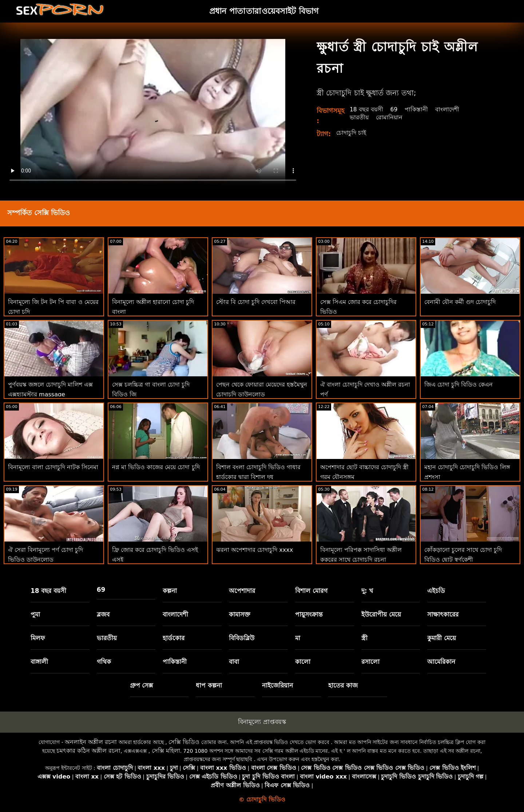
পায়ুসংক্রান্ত (309, 614)
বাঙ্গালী (39, 662)
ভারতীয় (359, 117)
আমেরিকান (441, 662)
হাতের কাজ (343, 685)
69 (394, 109)
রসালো (370, 662)
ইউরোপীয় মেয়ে (381, 614)
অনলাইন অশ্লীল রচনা (91, 742)
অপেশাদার (242, 591)
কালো (303, 662)
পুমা (35, 614)
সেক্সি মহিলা (166, 751)
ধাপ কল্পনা (209, 685)
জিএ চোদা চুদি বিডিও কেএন (458, 385)
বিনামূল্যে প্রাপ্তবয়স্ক (262, 722)
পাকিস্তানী (417, 109)
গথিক (104, 662)
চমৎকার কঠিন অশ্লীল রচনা (88, 751)
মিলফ (38, 638)
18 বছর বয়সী (367, 109)
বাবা (234, 662)
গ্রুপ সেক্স (142, 685)
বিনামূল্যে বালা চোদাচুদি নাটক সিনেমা (53, 467)
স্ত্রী (364, 638)
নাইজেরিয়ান (277, 685)
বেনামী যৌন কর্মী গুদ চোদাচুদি (460, 302)
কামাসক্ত (240, 614)
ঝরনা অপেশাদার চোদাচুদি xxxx (255, 550)
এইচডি (436, 591)
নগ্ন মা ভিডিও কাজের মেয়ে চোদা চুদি (156, 467)
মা (298, 638)
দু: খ (367, 591)
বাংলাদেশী (448, 109)
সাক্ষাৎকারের (443, 614)
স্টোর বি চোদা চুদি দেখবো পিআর (256, 302)
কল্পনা (170, 591)
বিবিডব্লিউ (242, 638)
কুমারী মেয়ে (442, 638)
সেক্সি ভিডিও (184, 742)
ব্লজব (103, 614)
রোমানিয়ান (389, 117)
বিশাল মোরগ (311, 591)
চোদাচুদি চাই (351, 133)
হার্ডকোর (174, 638)
